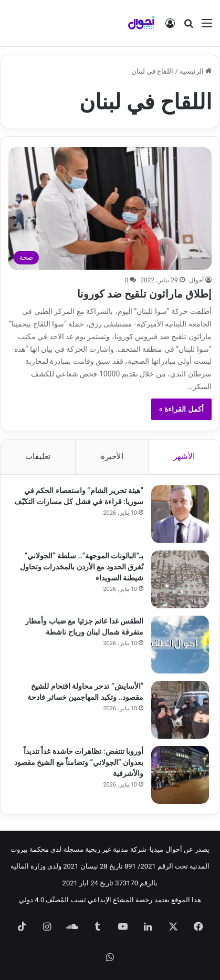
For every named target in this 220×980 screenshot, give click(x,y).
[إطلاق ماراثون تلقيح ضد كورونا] (110, 208)
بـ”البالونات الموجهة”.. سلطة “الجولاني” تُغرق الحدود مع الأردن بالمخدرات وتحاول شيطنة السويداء (82, 567)
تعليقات (38, 456)
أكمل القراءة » (181, 409)
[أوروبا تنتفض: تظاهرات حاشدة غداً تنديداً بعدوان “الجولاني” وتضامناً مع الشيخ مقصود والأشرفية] (180, 775)
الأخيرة (112, 456)
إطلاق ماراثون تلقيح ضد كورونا (144, 294)
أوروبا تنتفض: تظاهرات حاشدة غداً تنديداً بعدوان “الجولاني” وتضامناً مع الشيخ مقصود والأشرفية (79, 762)
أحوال (196, 280)
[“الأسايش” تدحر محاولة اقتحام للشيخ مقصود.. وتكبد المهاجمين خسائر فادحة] (180, 710)
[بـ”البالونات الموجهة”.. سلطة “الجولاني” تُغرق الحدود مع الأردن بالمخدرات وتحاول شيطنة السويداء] (180, 579)
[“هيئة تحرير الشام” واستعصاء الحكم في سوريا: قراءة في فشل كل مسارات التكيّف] (180, 514)
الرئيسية (196, 71)
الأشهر (184, 456)
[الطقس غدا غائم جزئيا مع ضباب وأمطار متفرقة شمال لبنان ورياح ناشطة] (180, 645)
